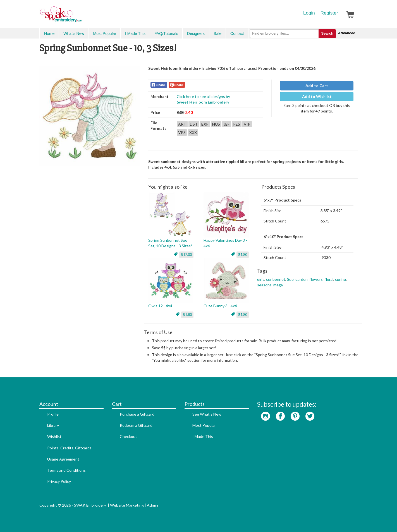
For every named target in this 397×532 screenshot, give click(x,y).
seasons (264, 285)
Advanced (347, 33)
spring (340, 279)
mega (278, 285)
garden (302, 279)
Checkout (128, 436)
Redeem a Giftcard (136, 425)
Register (329, 13)
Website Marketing (127, 505)
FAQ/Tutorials (166, 33)
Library (53, 425)
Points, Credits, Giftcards (69, 448)
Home (49, 33)
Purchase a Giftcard (137, 414)
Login (309, 13)
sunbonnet (276, 279)
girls (261, 279)
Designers (196, 33)
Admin (152, 505)
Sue (290, 279)
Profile (53, 414)
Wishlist (54, 436)
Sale (217, 33)
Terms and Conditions (66, 470)
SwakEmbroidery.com (81, 17)
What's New (74, 33)
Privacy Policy (59, 481)
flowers (316, 279)
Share (161, 85)
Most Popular (105, 33)
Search (327, 33)
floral (329, 279)
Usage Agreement (63, 459)
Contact (237, 33)
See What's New (207, 414)
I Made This (135, 33)
